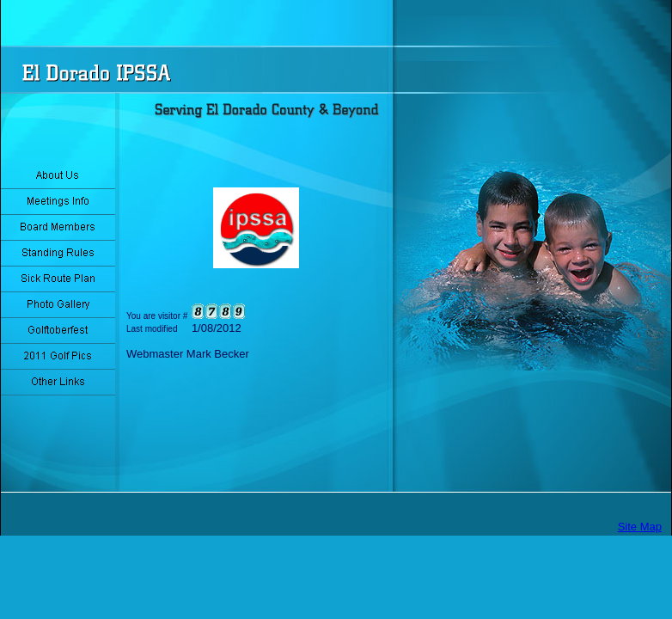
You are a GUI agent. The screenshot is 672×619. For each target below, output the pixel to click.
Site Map (640, 527)
